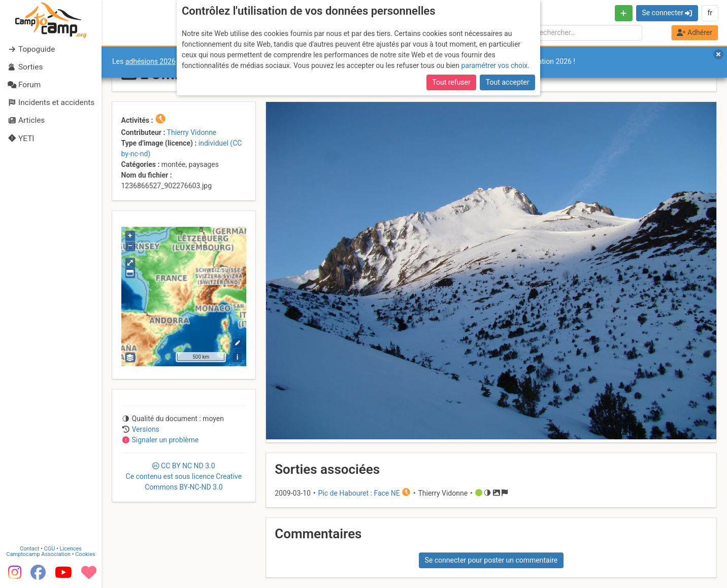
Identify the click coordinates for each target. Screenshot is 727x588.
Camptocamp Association (38, 554)
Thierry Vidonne (192, 132)
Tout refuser (451, 82)
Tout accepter (508, 82)
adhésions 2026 (151, 61)
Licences (71, 549)
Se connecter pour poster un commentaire (491, 560)
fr (710, 13)
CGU (50, 549)
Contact (29, 549)
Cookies (85, 554)
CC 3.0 (184, 476)
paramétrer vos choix (494, 65)
